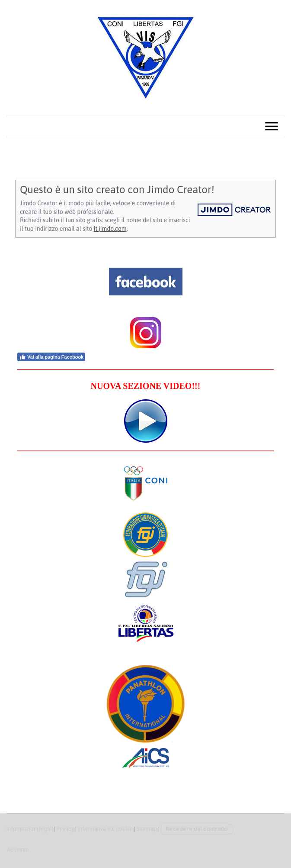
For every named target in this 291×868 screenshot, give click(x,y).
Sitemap (147, 829)
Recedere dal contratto (197, 829)
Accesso (18, 850)
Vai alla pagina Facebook (51, 357)
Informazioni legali (30, 829)
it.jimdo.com (110, 229)
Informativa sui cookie (105, 829)
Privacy (65, 829)
